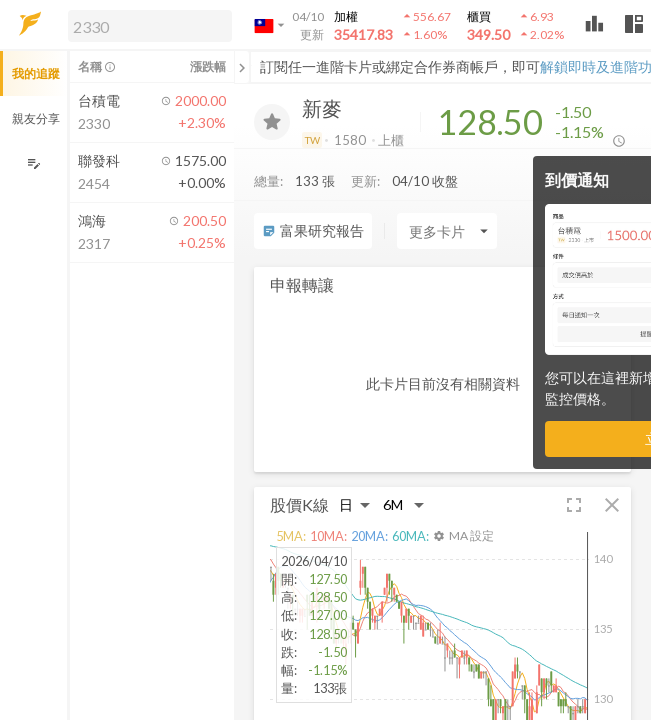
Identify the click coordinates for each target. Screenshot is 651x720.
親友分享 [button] (36, 118)
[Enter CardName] (447, 231)
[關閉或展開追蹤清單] (242, 67)
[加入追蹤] (272, 122)
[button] (146, 25)
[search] (150, 26)
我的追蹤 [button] (36, 73)
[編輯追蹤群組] (33, 163)
